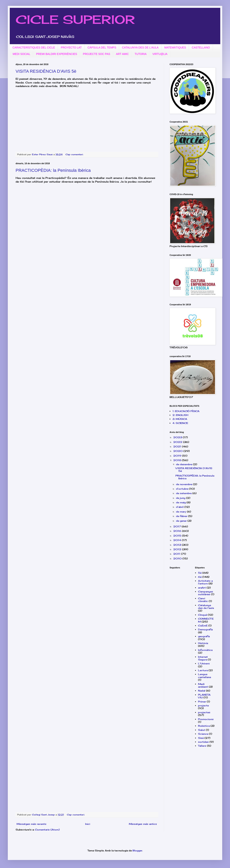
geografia (204, 636)
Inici (88, 824)
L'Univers (204, 663)
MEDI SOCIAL (21, 54)
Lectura (203, 670)
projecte (203, 705)
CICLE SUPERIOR (75, 19)
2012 (178, 549)
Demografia (205, 629)
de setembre (184, 493)
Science (203, 734)
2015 (178, 536)
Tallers (202, 746)
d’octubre (183, 489)
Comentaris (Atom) (47, 830)
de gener (182, 521)
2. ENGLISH (180, 415)
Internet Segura (203, 658)
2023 (178, 437)
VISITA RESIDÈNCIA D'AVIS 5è (46, 71)
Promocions (206, 719)
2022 (178, 442)
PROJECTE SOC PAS (96, 54)
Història (203, 643)
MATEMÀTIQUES (175, 47)
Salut (202, 730)
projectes (204, 712)
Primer (202, 702)
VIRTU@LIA (160, 54)
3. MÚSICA (180, 419)
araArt (202, 588)
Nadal (202, 691)
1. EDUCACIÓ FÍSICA (186, 411)
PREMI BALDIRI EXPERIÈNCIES (57, 54)
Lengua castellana (204, 676)
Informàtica (205, 650)
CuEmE (203, 626)
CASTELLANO (201, 47)
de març (181, 512)
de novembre (184, 484)
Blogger (137, 851)
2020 (178, 451)
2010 (178, 559)
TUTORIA (141, 54)
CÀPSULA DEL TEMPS (102, 47)
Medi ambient (203, 685)
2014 (178, 540)
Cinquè (203, 615)
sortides (203, 742)
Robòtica (204, 726)
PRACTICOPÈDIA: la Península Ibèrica (53, 170)
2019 (178, 456)
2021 (178, 447)
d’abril (180, 507)
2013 (178, 545)
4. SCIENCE (180, 423)
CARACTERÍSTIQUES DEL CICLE (34, 47)
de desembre (184, 464)
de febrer (182, 516)
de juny (181, 498)
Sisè (201, 738)
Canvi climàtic (203, 600)
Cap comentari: (75, 154)
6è (200, 577)
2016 (178, 531)
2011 (177, 554)
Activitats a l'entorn (205, 582)
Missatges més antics (143, 824)
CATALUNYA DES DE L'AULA (140, 47)
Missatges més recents (31, 824)
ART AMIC (122, 54)
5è (200, 573)
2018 (178, 460)
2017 (177, 526)
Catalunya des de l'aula (206, 607)
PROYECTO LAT (71, 47)
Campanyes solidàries (206, 593)
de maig (181, 502)
